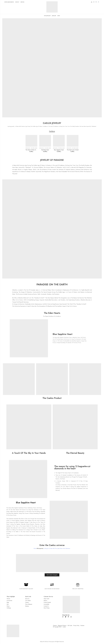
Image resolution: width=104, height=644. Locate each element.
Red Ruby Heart (45, 150)
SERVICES (22, 2)
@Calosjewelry (40, 548)
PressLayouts (52, 642)
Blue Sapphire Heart (59, 150)
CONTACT (17, 2)
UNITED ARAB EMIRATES (9, 2)
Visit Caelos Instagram (52, 575)
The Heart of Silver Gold (32, 150)
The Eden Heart (34, 148)
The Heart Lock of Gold (73, 150)
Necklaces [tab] (52, 131)
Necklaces (28, 148)
